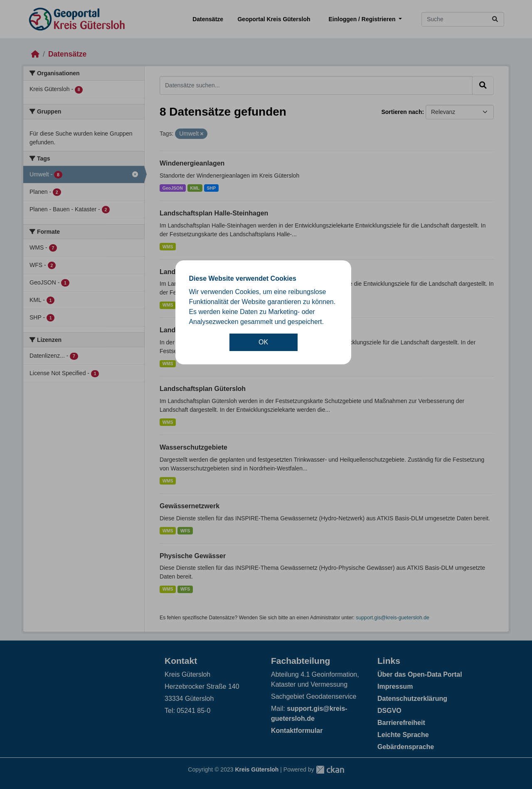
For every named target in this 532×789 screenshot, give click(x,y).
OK (263, 342)
